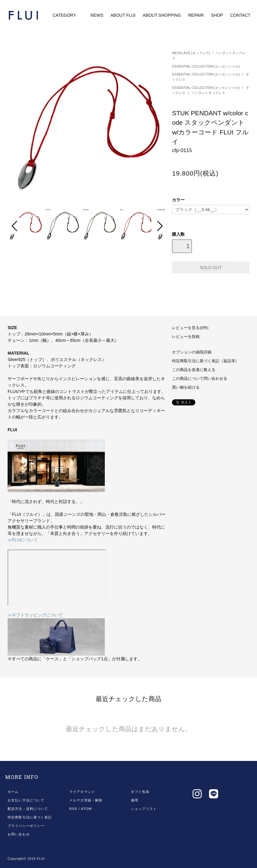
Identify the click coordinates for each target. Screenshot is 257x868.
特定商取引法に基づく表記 (30, 817)
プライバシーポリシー (26, 826)
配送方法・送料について (28, 809)
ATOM (87, 809)
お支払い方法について (26, 800)
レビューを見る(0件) (190, 328)
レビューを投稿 (186, 337)
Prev (15, 226)
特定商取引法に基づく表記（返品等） (206, 361)
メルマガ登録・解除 (86, 800)
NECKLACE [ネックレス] (191, 53)
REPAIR (196, 15)
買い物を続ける (186, 387)
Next (159, 226)
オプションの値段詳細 (192, 352)
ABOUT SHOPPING (162, 15)
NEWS (97, 15)
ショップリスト (144, 809)
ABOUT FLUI (123, 15)
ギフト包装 (140, 792)
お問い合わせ (19, 834)
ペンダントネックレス (208, 93)
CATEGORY (69, 15)
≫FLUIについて (23, 540)
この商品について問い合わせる (200, 379)
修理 (135, 800)
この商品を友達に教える (194, 370)
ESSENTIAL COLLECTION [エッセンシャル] (206, 66)
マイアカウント (82, 792)
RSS (73, 809)
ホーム (13, 792)
